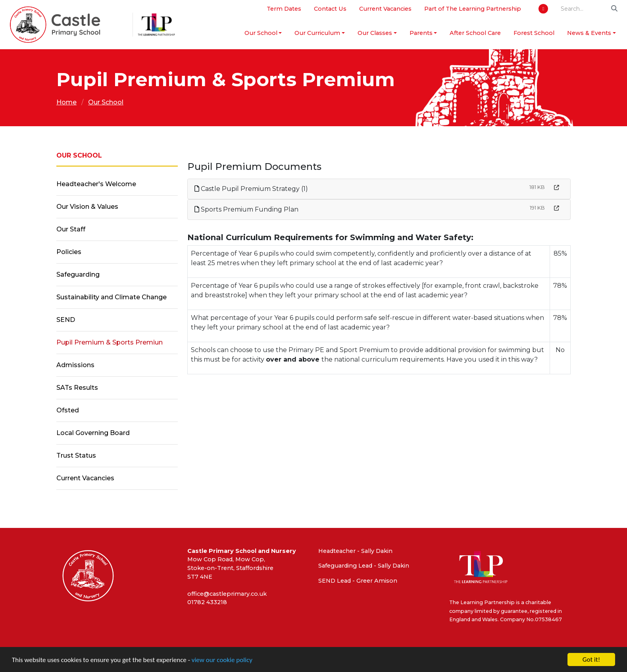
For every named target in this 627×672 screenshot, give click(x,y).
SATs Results (77, 388)
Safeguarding (78, 274)
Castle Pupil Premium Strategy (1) (251, 189)
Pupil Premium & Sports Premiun (110, 342)
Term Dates (284, 9)
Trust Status (76, 455)
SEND (66, 320)
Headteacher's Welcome (96, 184)
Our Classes (375, 33)
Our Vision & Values (87, 207)
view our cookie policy (222, 660)
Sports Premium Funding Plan (246, 209)
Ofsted (68, 410)
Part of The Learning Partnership (473, 9)
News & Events (589, 33)
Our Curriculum (317, 33)
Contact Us (330, 9)
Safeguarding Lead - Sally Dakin (364, 566)
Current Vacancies (385, 9)
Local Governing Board (93, 433)
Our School (261, 33)
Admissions (75, 365)
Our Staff (71, 229)
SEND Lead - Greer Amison (358, 581)
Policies (69, 252)
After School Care (475, 33)
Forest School (534, 33)
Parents (421, 33)
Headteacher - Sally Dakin (355, 551)
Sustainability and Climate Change (112, 297)
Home (66, 102)
